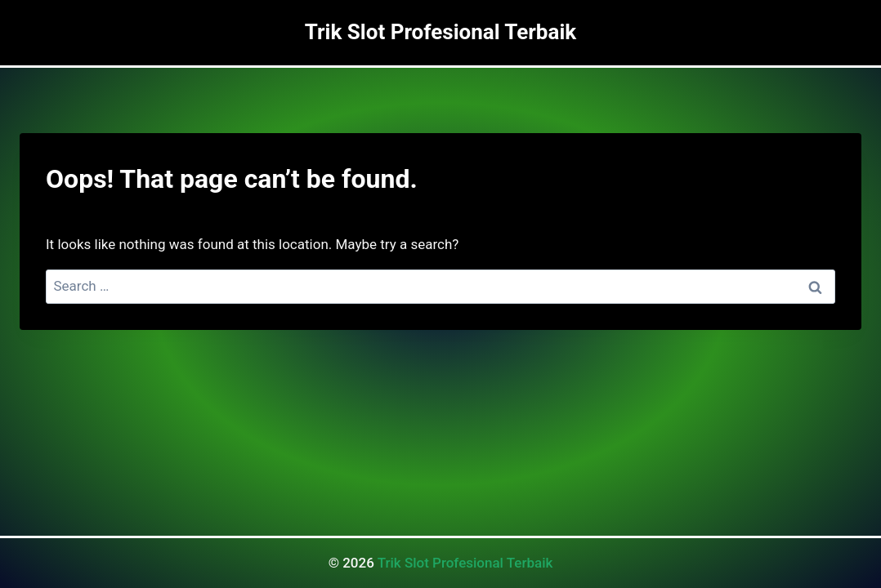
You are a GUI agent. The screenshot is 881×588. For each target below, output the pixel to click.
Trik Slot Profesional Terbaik (465, 563)
